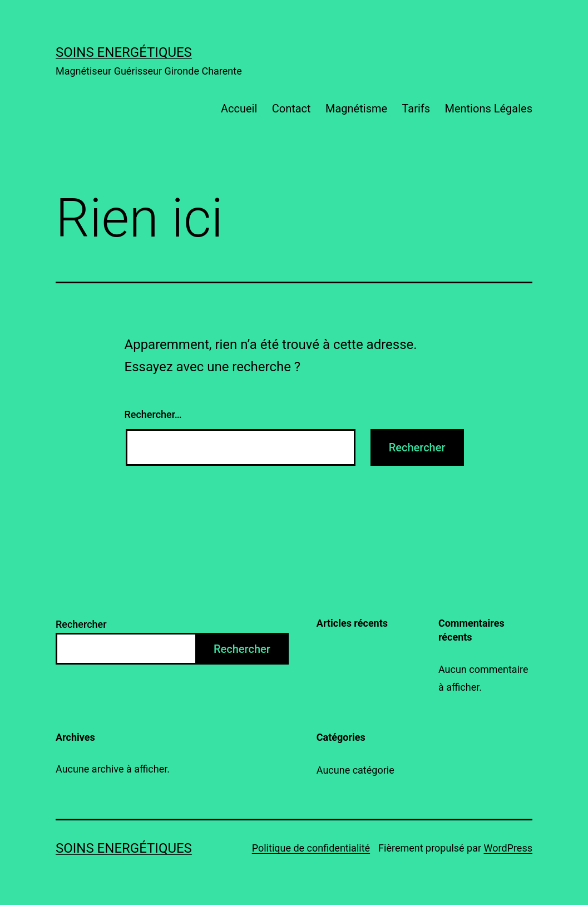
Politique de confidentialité (311, 848)
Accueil (239, 109)
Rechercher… (153, 414)
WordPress (508, 848)
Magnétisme (356, 109)
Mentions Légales (488, 109)
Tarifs (416, 109)
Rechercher (81, 624)
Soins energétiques (124, 52)
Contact (291, 109)
